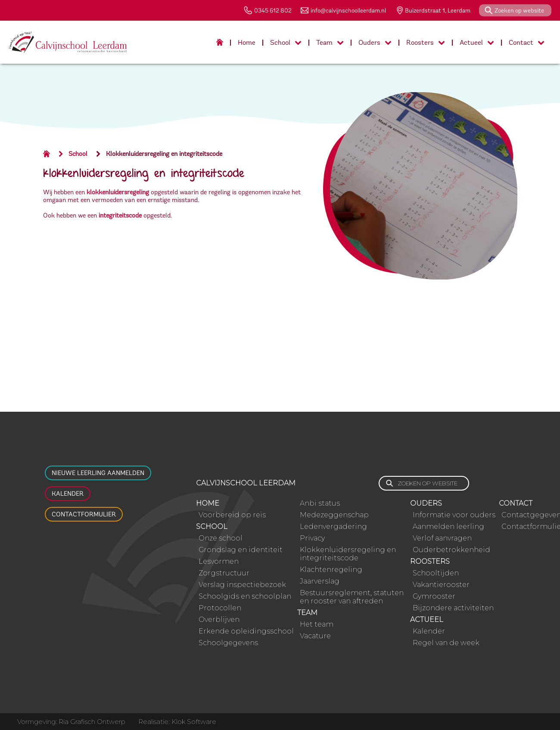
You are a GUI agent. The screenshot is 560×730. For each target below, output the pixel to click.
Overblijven (219, 620)
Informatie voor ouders (454, 515)
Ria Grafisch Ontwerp (92, 722)
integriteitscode (120, 215)
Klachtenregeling (331, 570)
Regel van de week (446, 643)
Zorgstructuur (224, 573)
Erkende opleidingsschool (246, 631)
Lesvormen (219, 561)
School (286, 42)
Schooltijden (436, 573)
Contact (527, 42)
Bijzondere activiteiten (453, 608)
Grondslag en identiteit (241, 550)
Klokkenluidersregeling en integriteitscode (164, 154)
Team (330, 42)
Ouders (375, 42)
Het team (317, 624)
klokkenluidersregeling (118, 192)
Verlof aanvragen (442, 538)
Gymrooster (434, 596)
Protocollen (220, 608)
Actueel (477, 42)
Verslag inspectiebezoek (242, 585)
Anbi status (320, 503)
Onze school (221, 538)
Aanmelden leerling (448, 527)
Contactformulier (84, 514)
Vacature (315, 636)
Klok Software (194, 722)
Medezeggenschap (334, 515)
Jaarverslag (320, 581)
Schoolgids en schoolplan (245, 596)
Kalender (68, 494)
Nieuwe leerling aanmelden (98, 473)
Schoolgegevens (228, 643)
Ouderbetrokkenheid (451, 550)
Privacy (312, 538)
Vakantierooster (441, 585)
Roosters (426, 42)
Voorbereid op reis (232, 515)
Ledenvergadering (333, 527)
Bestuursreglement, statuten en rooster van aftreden (352, 597)
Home (247, 42)
